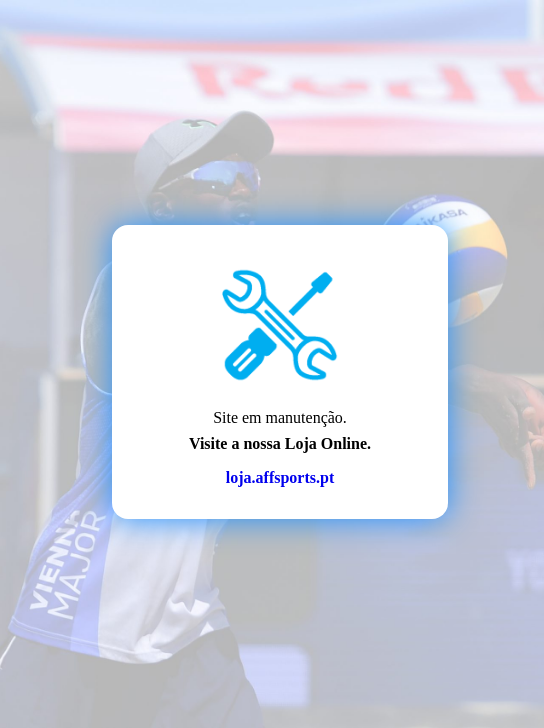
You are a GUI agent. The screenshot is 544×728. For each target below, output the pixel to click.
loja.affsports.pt (280, 477)
